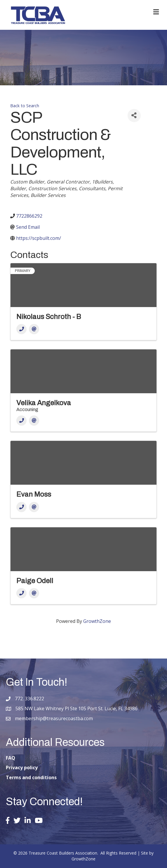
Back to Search (25, 106)
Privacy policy (22, 767)
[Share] (134, 116)
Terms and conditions (31, 777)
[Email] (34, 329)
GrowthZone (97, 621)
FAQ (11, 758)
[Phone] (21, 329)
